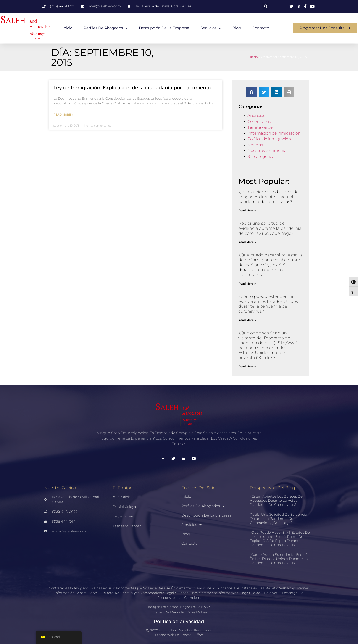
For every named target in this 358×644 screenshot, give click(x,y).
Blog (237, 28)
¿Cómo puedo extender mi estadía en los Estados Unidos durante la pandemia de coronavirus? (268, 304)
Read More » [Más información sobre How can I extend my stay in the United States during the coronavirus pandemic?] (247, 320)
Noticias (255, 145)
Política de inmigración (269, 139)
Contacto (261, 28)
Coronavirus (259, 121)
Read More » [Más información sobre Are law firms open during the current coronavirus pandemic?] (247, 210)
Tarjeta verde (260, 127)
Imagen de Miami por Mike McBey (179, 612)
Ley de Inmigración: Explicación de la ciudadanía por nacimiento (132, 88)
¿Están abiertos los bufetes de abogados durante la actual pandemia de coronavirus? (268, 197)
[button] (266, 6)
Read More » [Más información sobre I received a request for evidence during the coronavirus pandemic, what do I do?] (247, 242)
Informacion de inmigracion (274, 133)
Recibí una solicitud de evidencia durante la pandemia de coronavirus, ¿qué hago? (270, 228)
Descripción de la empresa (164, 28)
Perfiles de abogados (106, 28)
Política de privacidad (179, 621)
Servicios (211, 28)
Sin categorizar (262, 156)
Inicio (67, 28)
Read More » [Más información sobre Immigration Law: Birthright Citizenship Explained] (63, 115)
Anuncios (256, 116)
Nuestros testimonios (268, 150)
